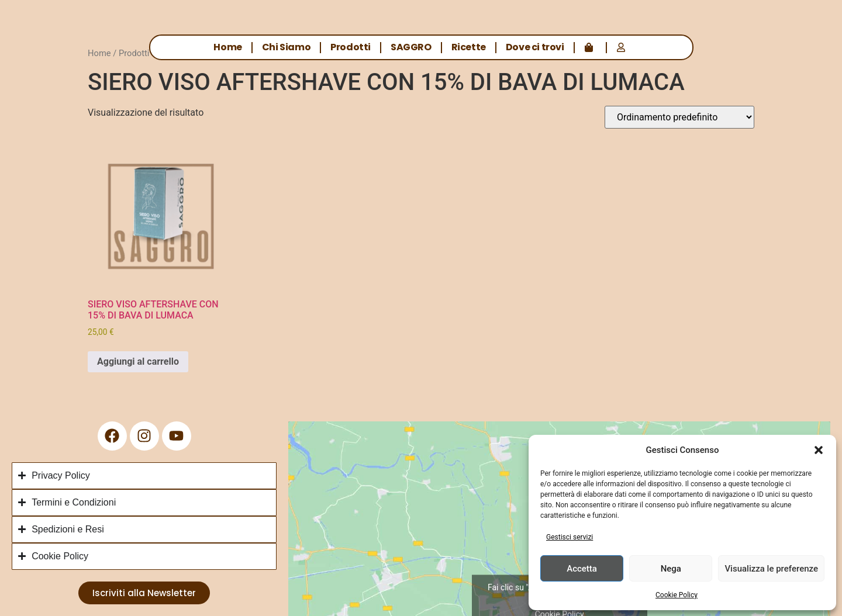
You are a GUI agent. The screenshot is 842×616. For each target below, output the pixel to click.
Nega (671, 569)
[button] (819, 450)
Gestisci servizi (570, 537)
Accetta (582, 569)
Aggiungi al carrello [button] (138, 361)
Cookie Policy (677, 595)
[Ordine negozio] (679, 117)
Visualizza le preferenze (771, 569)
